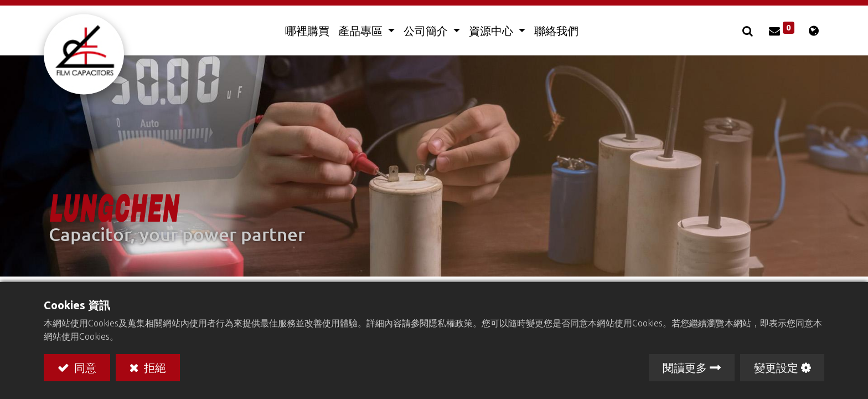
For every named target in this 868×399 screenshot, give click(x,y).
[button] (749, 30)
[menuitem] (307, 30)
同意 (84, 367)
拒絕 (154, 367)
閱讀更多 (685, 367)
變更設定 (776, 367)
